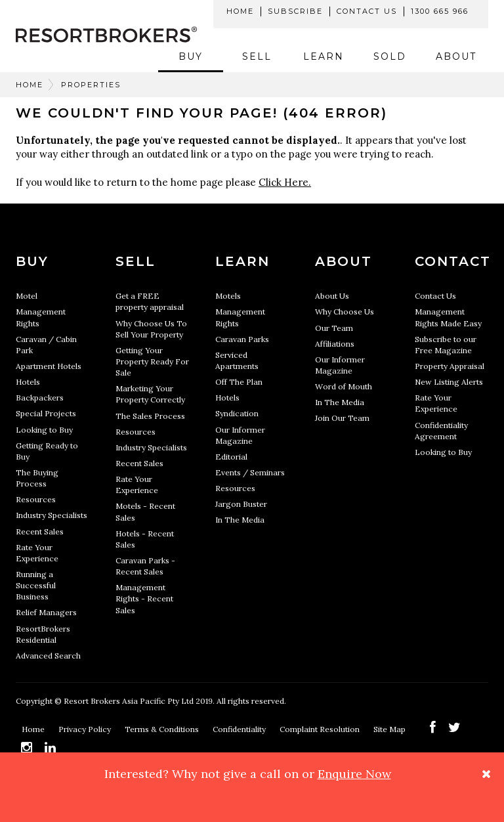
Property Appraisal (450, 366)
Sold (390, 56)
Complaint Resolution (321, 729)
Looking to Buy (44, 430)
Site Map (390, 729)
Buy (191, 56)
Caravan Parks (242, 339)
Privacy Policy (86, 729)
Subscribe (295, 11)
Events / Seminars (250, 472)
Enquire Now (354, 774)
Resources (36, 499)
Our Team (334, 328)
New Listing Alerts (449, 382)
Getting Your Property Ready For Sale (152, 361)
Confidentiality (240, 729)
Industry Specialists (52, 515)
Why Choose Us (345, 312)
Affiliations (335, 344)
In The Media (240, 520)
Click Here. (285, 182)
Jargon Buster (241, 504)
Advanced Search (48, 656)
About (456, 56)
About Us (332, 296)
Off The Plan (239, 382)
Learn (324, 56)
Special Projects (46, 413)
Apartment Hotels (49, 366)
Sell (257, 56)
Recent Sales (40, 531)
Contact (453, 261)
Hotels (28, 382)
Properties (91, 85)
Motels (228, 296)
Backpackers (40, 398)
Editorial (231, 457)
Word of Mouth (344, 386)
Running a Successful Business (36, 585)
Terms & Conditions (163, 729)
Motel (27, 296)
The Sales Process (150, 416)
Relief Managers (46, 612)
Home (240, 11)
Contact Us (367, 11)
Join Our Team (342, 418)
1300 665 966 (440, 11)
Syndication (237, 413)
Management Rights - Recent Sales (144, 598)
